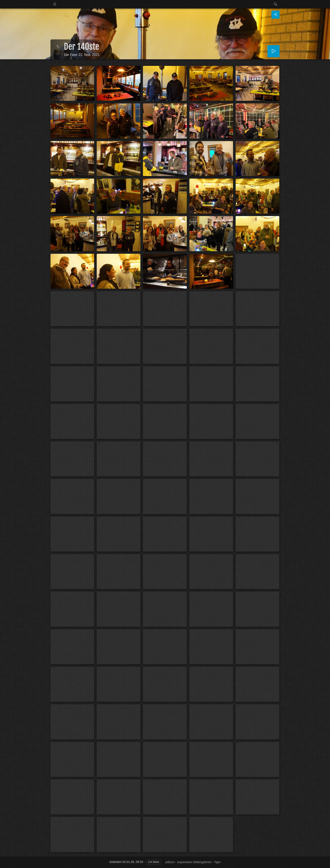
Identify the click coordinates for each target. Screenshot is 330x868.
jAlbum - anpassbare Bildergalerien (189, 862)
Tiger (217, 862)
